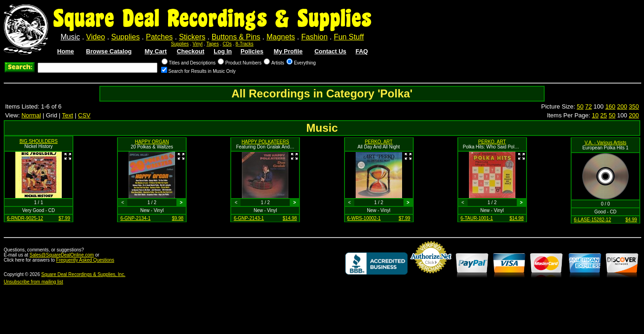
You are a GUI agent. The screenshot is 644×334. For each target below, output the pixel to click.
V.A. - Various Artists (605, 143)
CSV (84, 115)
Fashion (315, 37)
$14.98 (290, 218)
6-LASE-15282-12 (592, 220)
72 (588, 106)
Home (65, 51)
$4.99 (631, 220)
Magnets (281, 37)
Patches (159, 37)
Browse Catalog (109, 51)
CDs (227, 44)
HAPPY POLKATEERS (265, 142)
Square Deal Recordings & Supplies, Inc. (83, 274)
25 (604, 115)
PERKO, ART (379, 142)
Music (70, 37)
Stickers (192, 37)
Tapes (213, 44)
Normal (31, 115)
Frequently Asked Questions (85, 260)
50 (580, 106)
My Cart (156, 51)
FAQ (362, 51)
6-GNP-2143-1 (249, 218)
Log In (223, 51)
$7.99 (64, 218)
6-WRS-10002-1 (364, 218)
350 (634, 106)
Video (96, 37)
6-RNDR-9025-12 (25, 218)
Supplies (126, 37)
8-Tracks (244, 44)
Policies (252, 51)
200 (622, 106)
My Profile (288, 51)
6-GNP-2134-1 (135, 218)
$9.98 (178, 218)
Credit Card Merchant (431, 277)
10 (595, 115)
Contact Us (330, 51)
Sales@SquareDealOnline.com (62, 255)
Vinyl (198, 44)
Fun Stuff (349, 37)
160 (611, 106)
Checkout (191, 51)
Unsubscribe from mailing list (33, 282)
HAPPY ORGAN (152, 142)
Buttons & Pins (236, 37)
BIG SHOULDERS (39, 141)
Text (68, 115)
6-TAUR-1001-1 (477, 218)
